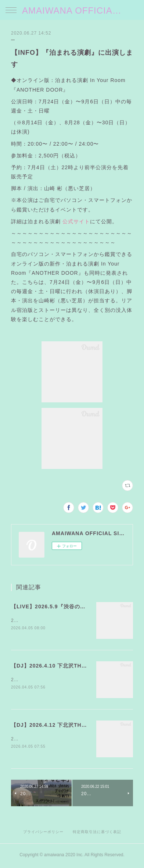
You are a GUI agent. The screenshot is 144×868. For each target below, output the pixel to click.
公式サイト (76, 221)
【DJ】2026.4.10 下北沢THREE (52, 666)
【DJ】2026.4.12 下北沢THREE (52, 726)
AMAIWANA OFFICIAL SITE (72, 10)
